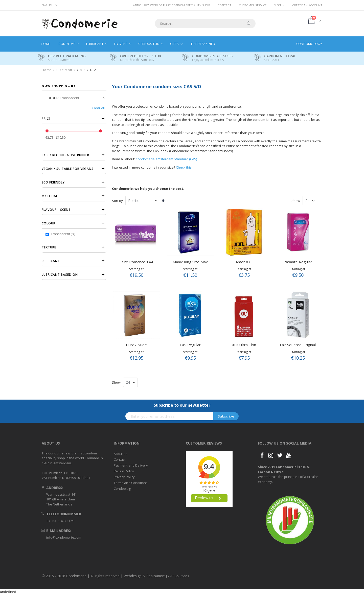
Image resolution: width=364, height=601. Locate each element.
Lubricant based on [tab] (60, 275)
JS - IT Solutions (178, 576)
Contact (224, 5)
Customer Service (253, 5)
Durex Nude (136, 345)
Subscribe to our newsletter (182, 405)
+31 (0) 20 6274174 (60, 521)
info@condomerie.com (64, 537)
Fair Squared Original (298, 345)
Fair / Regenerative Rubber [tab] (65, 155)
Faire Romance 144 (136, 262)
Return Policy (124, 471)
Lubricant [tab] (51, 261)
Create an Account (307, 5)
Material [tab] (50, 196)
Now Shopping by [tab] (59, 86)
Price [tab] (46, 119)
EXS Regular (190, 345)
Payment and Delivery (131, 465)
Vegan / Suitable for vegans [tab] (68, 169)
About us (121, 454)
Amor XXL (244, 262)
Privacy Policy (124, 477)
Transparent (64, 234)
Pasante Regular (298, 262)
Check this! (184, 167)
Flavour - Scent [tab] (56, 210)
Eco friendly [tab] (53, 182)
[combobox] (205, 24)
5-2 (83, 70)
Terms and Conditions (131, 483)
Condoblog (122, 489)
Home (47, 70)
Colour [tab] (49, 223)
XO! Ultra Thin (244, 345)
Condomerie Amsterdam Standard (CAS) (166, 159)
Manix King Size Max (190, 262)
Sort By (117, 201)
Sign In (279, 5)
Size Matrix (66, 70)
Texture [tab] (49, 247)
